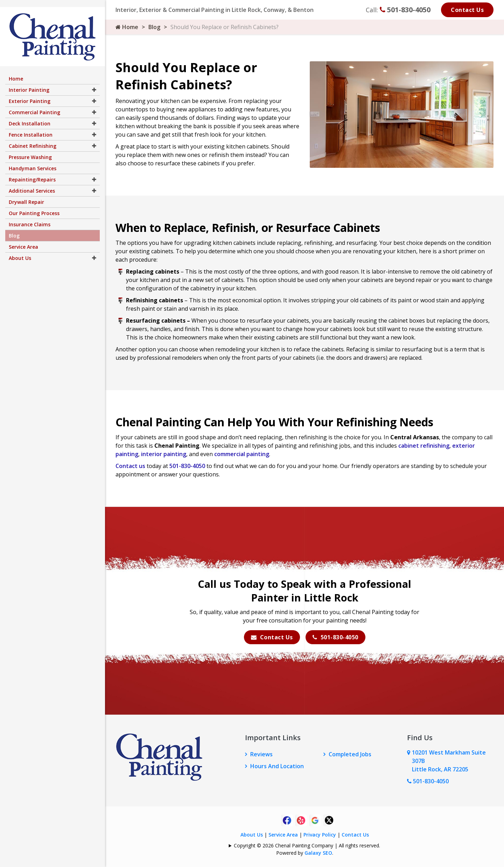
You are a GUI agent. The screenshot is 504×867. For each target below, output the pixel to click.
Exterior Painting (30, 94)
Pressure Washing (30, 150)
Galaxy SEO (318, 853)
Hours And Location (277, 766)
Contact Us (467, 10)
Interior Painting (29, 83)
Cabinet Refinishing (33, 139)
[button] (94, 83)
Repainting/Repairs (32, 173)
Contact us (130, 466)
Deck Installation (30, 116)
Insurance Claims (30, 217)
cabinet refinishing (424, 446)
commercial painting (242, 454)
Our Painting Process (34, 206)
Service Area (283, 835)
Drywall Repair (26, 195)
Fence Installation (31, 128)
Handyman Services (33, 161)
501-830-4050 (405, 10)
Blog (154, 27)
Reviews (261, 754)
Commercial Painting (34, 105)
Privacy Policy (320, 835)
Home (127, 27)
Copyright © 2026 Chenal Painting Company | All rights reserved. (307, 845)
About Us (252, 835)
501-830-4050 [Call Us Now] (428, 781)
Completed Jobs (350, 754)
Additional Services (32, 184)
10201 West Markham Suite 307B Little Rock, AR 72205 (449, 761)
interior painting (164, 454)
